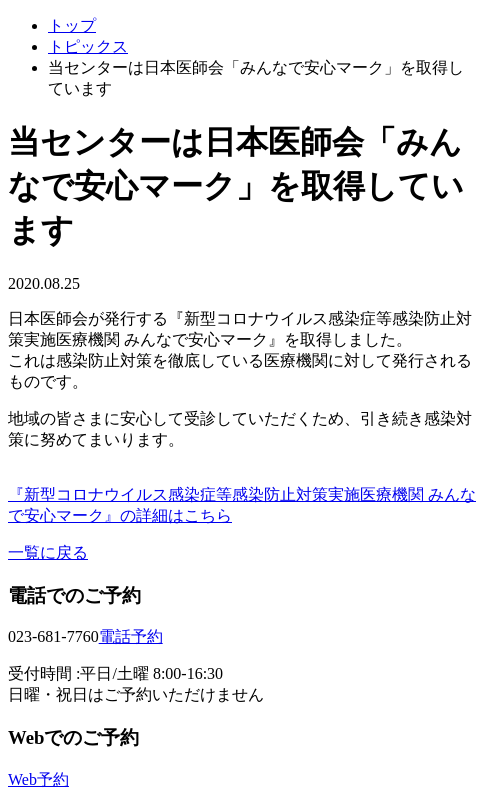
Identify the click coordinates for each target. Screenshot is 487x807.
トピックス (88, 46)
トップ (72, 25)
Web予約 (38, 779)
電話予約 (131, 636)
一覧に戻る (48, 552)
